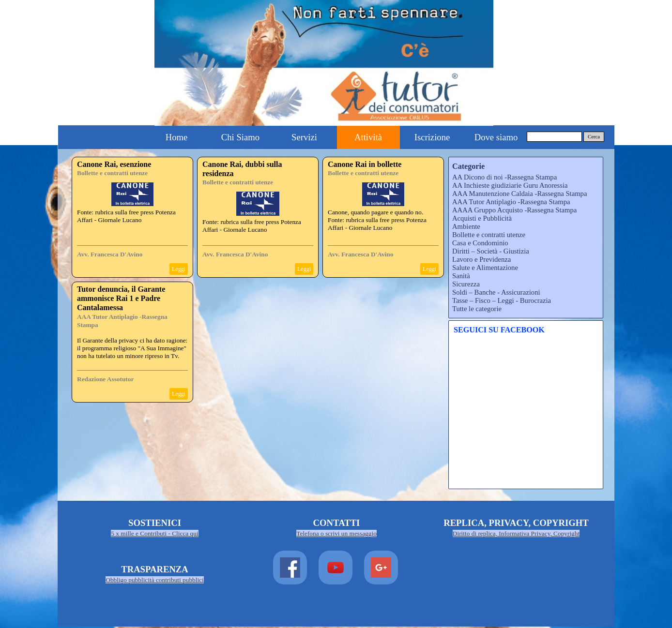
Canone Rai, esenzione (114, 164)
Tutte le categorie (477, 309)
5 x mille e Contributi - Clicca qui (154, 533)
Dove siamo (496, 137)
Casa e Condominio (480, 243)
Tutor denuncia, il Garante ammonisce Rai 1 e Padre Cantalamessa (121, 298)
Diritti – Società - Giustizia (491, 251)
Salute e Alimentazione (485, 268)
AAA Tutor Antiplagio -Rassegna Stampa (511, 202)
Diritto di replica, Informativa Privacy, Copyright (516, 533)
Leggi (179, 269)
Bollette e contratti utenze (112, 173)
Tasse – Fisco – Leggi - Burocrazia (502, 300)
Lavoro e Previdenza (481, 259)
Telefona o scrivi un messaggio (336, 533)
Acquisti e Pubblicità (482, 218)
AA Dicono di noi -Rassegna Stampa (504, 177)
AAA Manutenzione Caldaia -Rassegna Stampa (519, 194)
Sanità (461, 276)
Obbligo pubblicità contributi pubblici (155, 580)
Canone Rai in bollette (365, 164)
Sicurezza (466, 284)
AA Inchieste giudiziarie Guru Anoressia (510, 185)
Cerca (594, 137)
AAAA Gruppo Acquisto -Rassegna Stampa (514, 210)
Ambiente (466, 226)
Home (177, 137)
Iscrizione (432, 137)
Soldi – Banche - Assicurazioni (496, 292)
